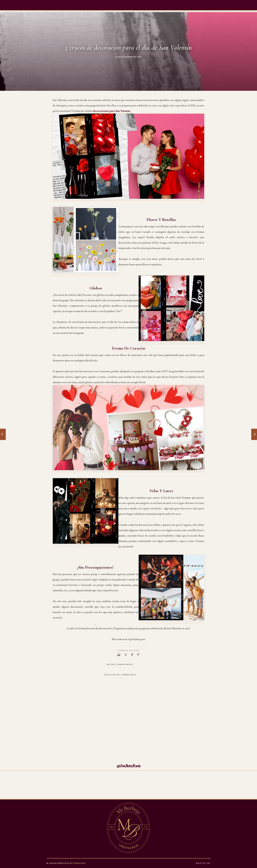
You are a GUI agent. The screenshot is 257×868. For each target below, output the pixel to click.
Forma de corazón (128, 348)
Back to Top (203, 863)
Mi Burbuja (60, 863)
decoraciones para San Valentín (111, 111)
